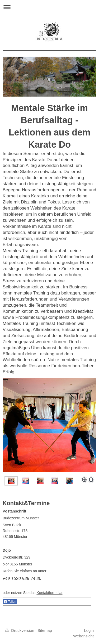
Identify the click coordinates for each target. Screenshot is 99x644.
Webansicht (83, 636)
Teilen (10, 602)
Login (89, 630)
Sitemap (45, 630)
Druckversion (20, 630)
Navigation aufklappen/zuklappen (49, 7)
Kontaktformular (49, 593)
